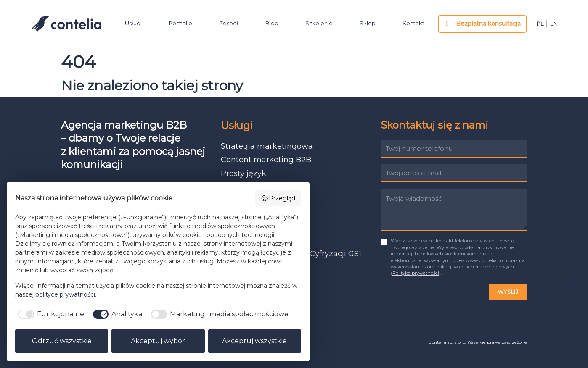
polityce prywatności (65, 294)
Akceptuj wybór (158, 341)
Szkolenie (319, 24)
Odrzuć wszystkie (62, 341)
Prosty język (244, 173)
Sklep (368, 24)
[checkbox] (50, 314)
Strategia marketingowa (267, 146)
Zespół (229, 24)
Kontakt (413, 24)
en (554, 25)
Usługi (133, 24)
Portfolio (180, 24)
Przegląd (278, 198)
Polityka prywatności (416, 273)
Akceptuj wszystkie (254, 341)
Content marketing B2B (266, 160)
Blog (272, 24)
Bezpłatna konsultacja (482, 25)
